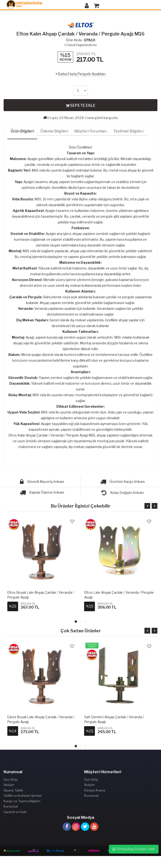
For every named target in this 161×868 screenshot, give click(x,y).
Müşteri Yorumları (91, 131)
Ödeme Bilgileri (54, 131)
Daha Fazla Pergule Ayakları (82, 74)
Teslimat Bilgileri (128, 131)
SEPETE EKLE (81, 105)
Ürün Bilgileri (22, 131)
